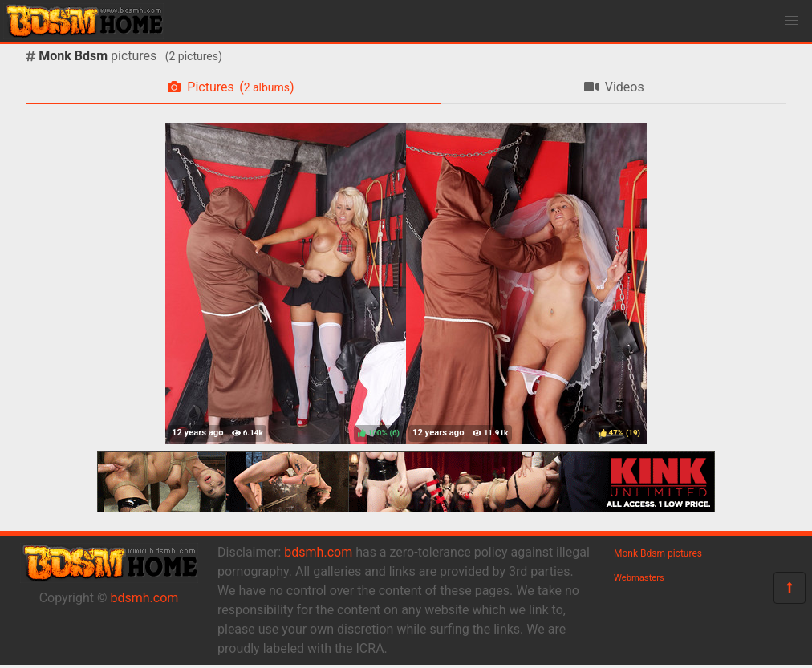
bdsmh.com (145, 598)
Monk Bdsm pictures (658, 553)
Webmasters (639, 578)
